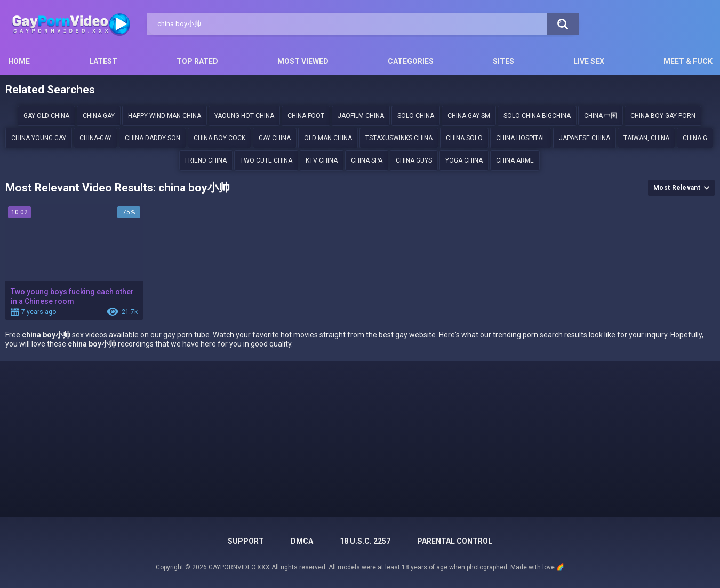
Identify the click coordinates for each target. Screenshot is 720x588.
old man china (328, 138)
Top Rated (197, 61)
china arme (515, 160)
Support (246, 541)
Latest (103, 61)
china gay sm (469, 116)
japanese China (585, 138)
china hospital (521, 138)
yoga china (464, 160)
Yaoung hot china (244, 116)
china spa (367, 160)
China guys (414, 160)
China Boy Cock (219, 138)
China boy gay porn (663, 116)
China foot (306, 116)
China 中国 (601, 116)
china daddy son (153, 138)
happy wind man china (165, 116)
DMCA (302, 541)
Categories (411, 61)
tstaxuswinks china (399, 138)
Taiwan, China (646, 138)
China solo (464, 138)
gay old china (46, 116)
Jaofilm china (361, 116)
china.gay (99, 116)
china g (695, 138)
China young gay (39, 138)
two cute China (266, 160)
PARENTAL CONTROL (455, 541)
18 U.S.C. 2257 (365, 541)
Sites (503, 61)
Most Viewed (303, 61)
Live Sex (589, 61)
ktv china (322, 160)
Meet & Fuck (688, 61)
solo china (416, 116)
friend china (206, 160)
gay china (275, 138)
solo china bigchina (537, 116)
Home (19, 61)
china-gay (95, 138)
